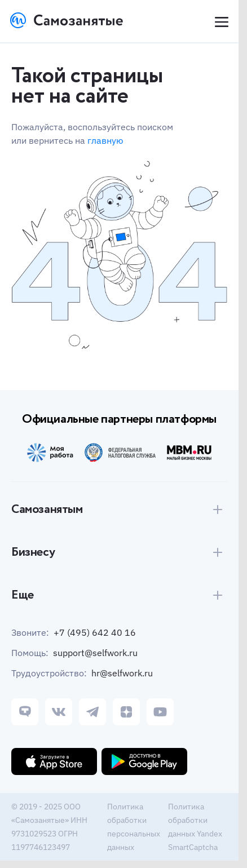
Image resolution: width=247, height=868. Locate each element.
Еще (23, 595)
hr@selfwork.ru (122, 673)
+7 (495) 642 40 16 (95, 632)
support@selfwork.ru (95, 653)
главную (105, 140)
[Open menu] (220, 23)
